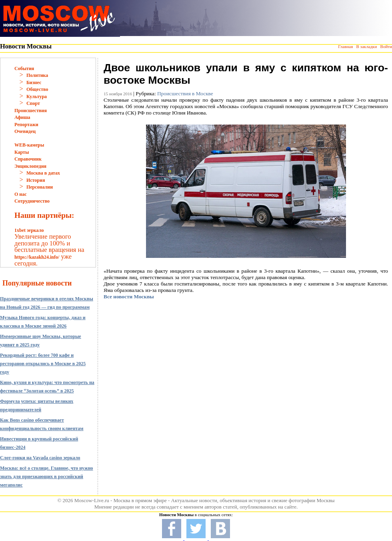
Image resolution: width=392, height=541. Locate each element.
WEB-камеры (29, 145)
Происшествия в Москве (185, 94)
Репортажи (26, 125)
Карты (22, 152)
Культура (37, 97)
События (24, 68)
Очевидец (25, 131)
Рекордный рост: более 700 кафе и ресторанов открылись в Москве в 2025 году (43, 364)
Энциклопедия (30, 166)
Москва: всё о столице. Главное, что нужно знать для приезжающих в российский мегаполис (47, 477)
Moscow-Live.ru (92, 500)
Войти (386, 46)
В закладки (366, 46)
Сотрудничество (32, 201)
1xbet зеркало (29, 230)
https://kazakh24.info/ (37, 257)
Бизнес (34, 82)
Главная (345, 46)
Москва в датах (43, 173)
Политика (37, 75)
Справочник (28, 159)
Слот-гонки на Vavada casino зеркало (40, 458)
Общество (37, 89)
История (36, 180)
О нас (21, 194)
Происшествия (31, 111)
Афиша (22, 117)
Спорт (33, 103)
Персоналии (40, 187)
